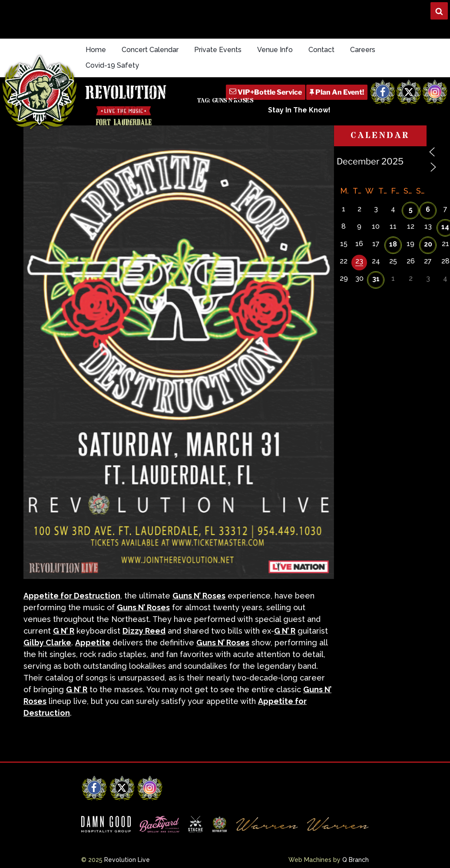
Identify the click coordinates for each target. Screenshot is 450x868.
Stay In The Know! (299, 110)
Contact (321, 50)
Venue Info (275, 50)
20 (428, 244)
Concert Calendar (150, 50)
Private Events (218, 50)
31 (376, 279)
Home (96, 50)
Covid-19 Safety (112, 65)
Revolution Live (127, 860)
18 (393, 244)
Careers (363, 50)
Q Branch (356, 860)
